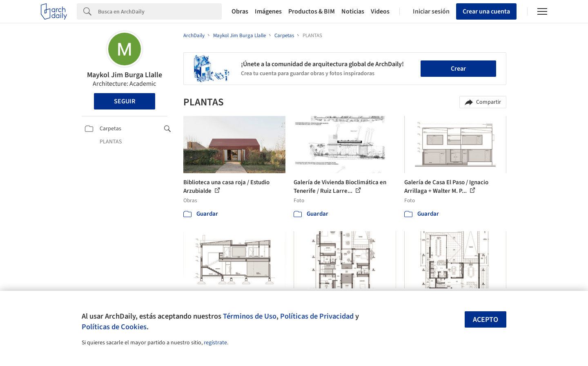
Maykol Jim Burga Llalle (125, 75)
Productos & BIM (312, 11)
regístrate (215, 343)
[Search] (160, 11)
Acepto (486, 320)
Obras (240, 11)
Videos (380, 11)
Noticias (353, 11)
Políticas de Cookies (114, 327)
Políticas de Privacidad (317, 316)
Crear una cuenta (486, 11)
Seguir (125, 101)
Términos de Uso (250, 316)
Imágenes (268, 11)
